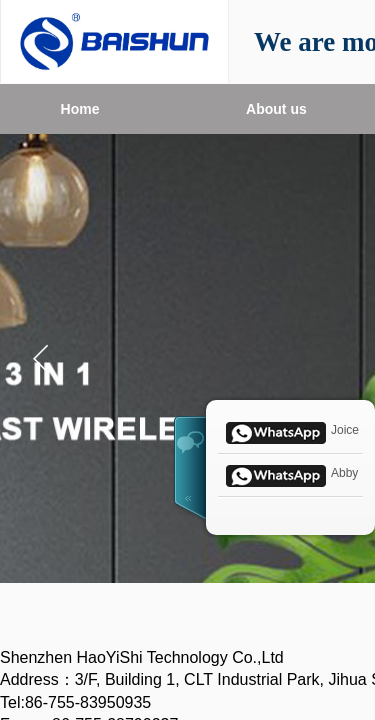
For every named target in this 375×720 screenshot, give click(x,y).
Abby (290, 474)
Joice (290, 431)
